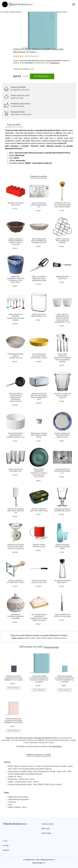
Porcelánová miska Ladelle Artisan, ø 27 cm (16, 356)
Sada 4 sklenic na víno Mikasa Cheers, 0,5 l (39, 205)
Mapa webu (46, 829)
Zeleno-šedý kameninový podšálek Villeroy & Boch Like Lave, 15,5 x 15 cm (39, 473)
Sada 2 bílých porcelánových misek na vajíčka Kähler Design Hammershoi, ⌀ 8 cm (62, 318)
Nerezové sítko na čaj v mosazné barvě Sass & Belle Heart (62, 205)
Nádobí (50, 638)
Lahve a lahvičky (41, 638)
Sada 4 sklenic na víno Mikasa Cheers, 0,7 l (62, 471)
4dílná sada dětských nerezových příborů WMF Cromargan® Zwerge (62, 358)
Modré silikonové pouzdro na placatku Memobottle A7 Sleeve (14, 678)
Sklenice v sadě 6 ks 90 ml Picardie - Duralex (62, 396)
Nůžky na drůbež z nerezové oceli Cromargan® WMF (39, 278)
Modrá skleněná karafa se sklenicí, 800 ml (62, 547)
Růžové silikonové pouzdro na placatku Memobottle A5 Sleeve (14, 721)
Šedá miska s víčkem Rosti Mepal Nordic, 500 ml (39, 435)
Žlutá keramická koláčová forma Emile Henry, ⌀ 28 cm (39, 356)
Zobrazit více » (55, 63)
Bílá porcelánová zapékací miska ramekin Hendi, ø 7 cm (16, 435)
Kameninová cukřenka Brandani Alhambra (16, 616)
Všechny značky (47, 824)
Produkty (6, 12)
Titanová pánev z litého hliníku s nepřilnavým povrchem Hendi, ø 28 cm (16, 397)
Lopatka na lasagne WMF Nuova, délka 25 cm (16, 511)
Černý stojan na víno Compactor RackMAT (62, 241)
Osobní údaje (46, 833)
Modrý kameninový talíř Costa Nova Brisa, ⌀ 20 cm (62, 435)
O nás (5, 841)
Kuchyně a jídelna (15, 12)
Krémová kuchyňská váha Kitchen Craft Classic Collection (16, 547)
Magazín (6, 850)
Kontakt (6, 845)
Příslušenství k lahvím (60, 638)
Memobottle (29, 63)
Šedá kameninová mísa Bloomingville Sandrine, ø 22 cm (39, 241)
